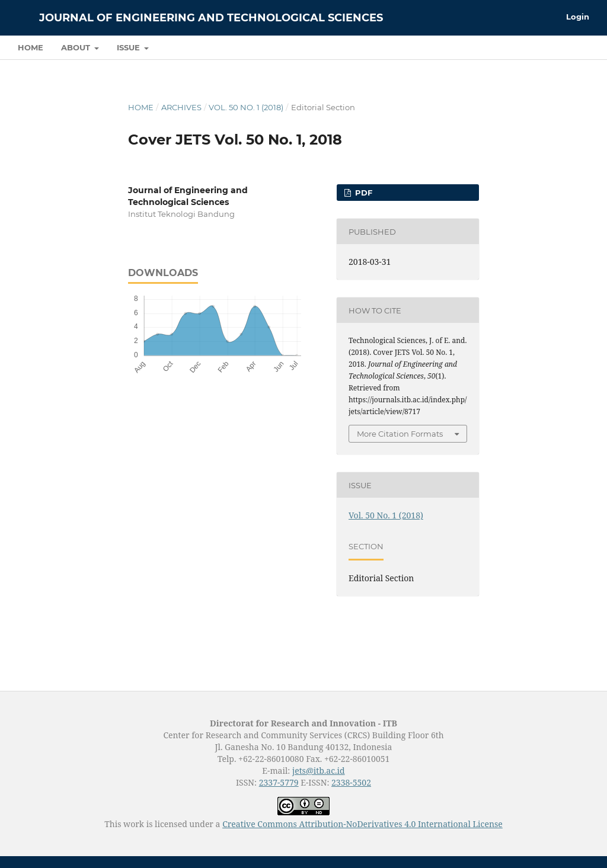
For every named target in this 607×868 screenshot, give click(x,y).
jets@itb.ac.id (319, 771)
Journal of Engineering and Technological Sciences (211, 18)
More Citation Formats (400, 434)
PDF (362, 193)
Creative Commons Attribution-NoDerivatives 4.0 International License (362, 824)
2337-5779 (279, 782)
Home (31, 47)
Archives (181, 107)
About (77, 47)
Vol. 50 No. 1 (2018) (246, 107)
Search (563, 47)
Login (578, 17)
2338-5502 (351, 782)
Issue (130, 47)
